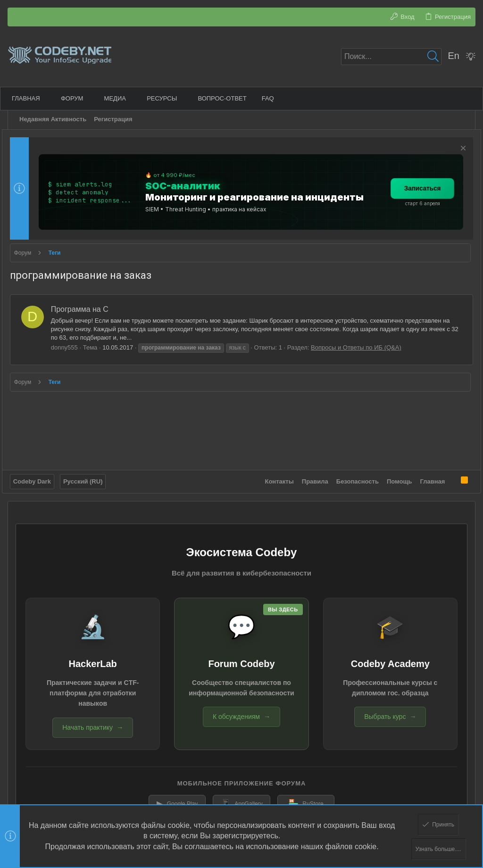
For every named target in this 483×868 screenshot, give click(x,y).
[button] (51, 98)
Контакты (273, 478)
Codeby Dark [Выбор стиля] (38, 478)
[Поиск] (391, 57)
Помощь (394, 478)
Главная (427, 478)
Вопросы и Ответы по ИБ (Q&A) (362, 347)
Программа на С (85, 309)
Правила (309, 478)
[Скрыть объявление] (456, 149)
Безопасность (352, 478)
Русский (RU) (89, 478)
